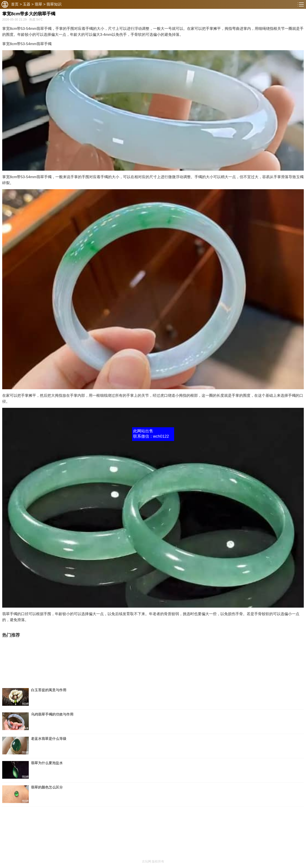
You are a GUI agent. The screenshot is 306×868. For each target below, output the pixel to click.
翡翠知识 (54, 4)
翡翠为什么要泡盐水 (47, 763)
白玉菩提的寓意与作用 (49, 690)
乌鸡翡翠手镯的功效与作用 (52, 714)
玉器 (27, 4)
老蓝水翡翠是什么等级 (49, 739)
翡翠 (38, 4)
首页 (15, 4)
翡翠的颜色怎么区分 (47, 787)
